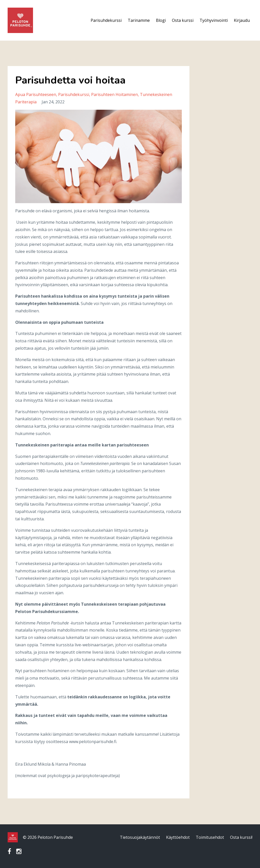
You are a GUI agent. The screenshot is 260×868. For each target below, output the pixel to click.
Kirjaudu (242, 20)
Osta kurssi (183, 20)
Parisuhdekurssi (106, 20)
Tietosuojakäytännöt (140, 837)
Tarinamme (139, 20)
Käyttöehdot (178, 837)
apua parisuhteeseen (36, 94)
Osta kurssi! (241, 837)
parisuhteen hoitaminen (115, 94)
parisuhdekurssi (74, 94)
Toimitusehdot (210, 837)
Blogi (161, 20)
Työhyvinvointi (214, 20)
